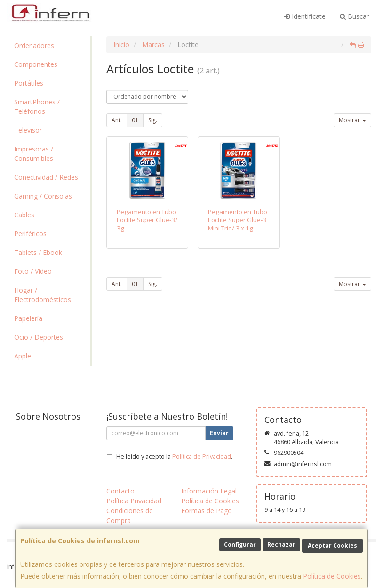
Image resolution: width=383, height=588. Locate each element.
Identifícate (305, 16)
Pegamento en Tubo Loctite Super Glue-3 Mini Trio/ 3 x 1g (238, 220)
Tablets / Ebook (38, 252)
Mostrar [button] (352, 120)
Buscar (354, 16)
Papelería (28, 318)
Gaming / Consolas (43, 196)
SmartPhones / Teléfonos (37, 107)
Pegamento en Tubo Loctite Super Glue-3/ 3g (147, 220)
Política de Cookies (332, 576)
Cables (24, 215)
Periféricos (30, 234)
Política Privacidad (134, 501)
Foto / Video (33, 271)
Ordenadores (34, 45)
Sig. (153, 120)
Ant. (117, 120)
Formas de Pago (207, 511)
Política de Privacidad (202, 457)
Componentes (36, 64)
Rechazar (281, 544)
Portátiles (29, 83)
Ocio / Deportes (39, 337)
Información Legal (209, 491)
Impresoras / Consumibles (34, 154)
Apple (23, 356)
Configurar (240, 544)
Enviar (219, 433)
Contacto (120, 491)
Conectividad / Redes (46, 177)
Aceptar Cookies (332, 545)
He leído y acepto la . (174, 457)
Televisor (28, 130)
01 (135, 120)
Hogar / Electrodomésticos (43, 295)
